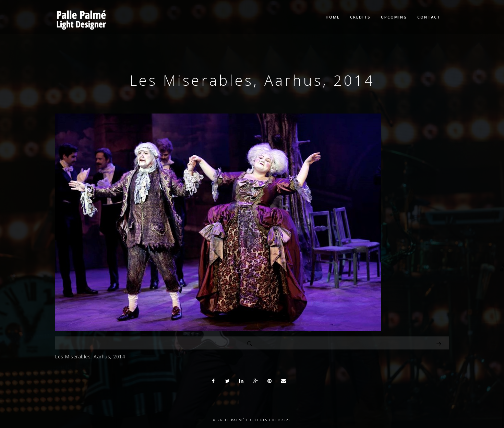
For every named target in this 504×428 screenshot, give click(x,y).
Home (333, 17)
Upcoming (394, 17)
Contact (429, 17)
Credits (360, 17)
